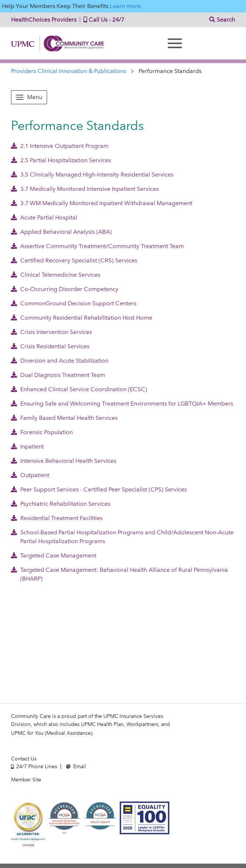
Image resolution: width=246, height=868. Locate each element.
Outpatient (30, 475)
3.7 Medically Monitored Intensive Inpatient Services (85, 189)
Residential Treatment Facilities (57, 518)
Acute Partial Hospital (44, 217)
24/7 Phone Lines (34, 767)
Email (76, 767)
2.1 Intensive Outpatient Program (60, 146)
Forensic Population (42, 432)
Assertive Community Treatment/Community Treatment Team (97, 246)
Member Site (26, 780)
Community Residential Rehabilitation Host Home (82, 318)
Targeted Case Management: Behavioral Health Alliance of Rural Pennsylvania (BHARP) (120, 574)
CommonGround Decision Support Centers (74, 303)
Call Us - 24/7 (102, 20)
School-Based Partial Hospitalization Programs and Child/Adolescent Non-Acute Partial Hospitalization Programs (122, 537)
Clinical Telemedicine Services (56, 275)
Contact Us (24, 759)
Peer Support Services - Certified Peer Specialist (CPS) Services (99, 489)
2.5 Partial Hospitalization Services (61, 160)
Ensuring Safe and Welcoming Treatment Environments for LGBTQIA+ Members (122, 404)
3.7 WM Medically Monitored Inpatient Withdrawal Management (102, 203)
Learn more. (126, 6)
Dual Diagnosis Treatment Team (58, 375)
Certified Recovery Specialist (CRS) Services (74, 260)
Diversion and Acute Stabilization (60, 361)
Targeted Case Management (54, 555)
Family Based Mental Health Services (64, 418)
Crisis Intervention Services (51, 332)
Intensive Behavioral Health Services (64, 461)
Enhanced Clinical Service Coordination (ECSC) (79, 389)
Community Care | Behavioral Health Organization (57, 43)
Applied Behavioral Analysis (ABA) (61, 232)
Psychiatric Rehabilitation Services (61, 504)
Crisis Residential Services (50, 346)
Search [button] (222, 20)
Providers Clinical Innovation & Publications (69, 71)
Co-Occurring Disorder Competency (65, 289)
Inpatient (27, 446)
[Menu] (175, 43)
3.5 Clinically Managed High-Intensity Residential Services (92, 175)
